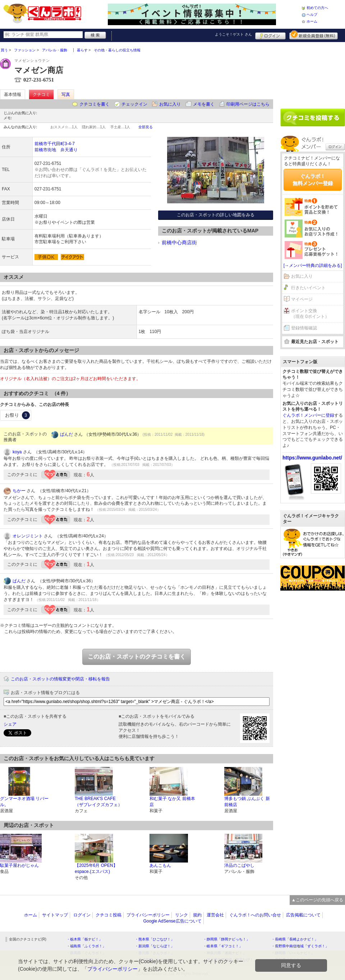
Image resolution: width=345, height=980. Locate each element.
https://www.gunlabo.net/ (312, 458)
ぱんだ (66, 434)
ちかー (19, 491)
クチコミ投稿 (109, 915)
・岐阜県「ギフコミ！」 (223, 946)
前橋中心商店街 (179, 242)
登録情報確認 (304, 328)
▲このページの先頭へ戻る (317, 900)
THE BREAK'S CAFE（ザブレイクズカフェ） (98, 802)
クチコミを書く (95, 104)
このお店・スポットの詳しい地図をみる (216, 215)
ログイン (270, 35)
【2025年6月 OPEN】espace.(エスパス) (96, 868)
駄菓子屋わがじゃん (19, 865)
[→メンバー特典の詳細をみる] (313, 265)
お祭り (17, 415)
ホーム (312, 21)
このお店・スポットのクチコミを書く (137, 657)
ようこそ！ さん (233, 34)
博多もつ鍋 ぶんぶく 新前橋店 (247, 802)
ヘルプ (312, 15)
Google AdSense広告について (172, 921)
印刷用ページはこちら (248, 104)
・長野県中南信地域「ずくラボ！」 (300, 946)
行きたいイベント (308, 288)
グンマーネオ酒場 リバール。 (24, 802)
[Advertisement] (313, 73)
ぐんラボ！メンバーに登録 (308, 415)
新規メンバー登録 (314, 35)
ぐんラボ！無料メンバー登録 (313, 180)
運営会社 (215, 915)
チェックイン (134, 104)
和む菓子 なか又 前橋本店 (172, 802)
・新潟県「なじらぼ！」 (155, 946)
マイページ (302, 299)
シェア (10, 724)
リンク (181, 915)
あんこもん (160, 865)
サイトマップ (55, 915)
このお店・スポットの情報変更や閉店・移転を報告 (60, 679)
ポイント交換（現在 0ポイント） (310, 314)
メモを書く (204, 104)
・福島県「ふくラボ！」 (86, 946)
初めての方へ (317, 8)
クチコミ (41, 94)
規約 (197, 915)
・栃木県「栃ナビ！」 (84, 939)
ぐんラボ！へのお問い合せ (255, 915)
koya (17, 452)
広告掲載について (303, 915)
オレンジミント (28, 536)
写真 (66, 94)
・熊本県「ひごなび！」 (155, 939)
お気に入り (170, 104)
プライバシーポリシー (148, 915)
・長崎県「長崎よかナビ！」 (295, 939)
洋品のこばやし (239, 865)
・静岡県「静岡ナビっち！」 (226, 939)
